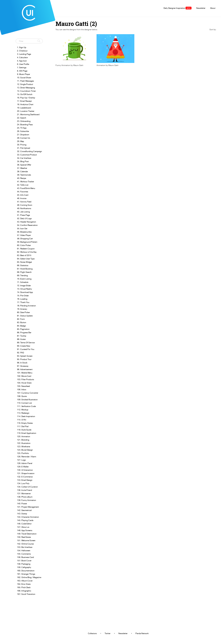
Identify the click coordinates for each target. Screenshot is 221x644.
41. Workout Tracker (26, 182)
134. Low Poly (23, 483)
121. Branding (23, 440)
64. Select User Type (26, 259)
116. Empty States (25, 423)
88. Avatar (21, 339)
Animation (101, 65)
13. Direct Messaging (26, 88)
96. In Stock (22, 363)
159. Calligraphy (24, 567)
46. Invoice (22, 198)
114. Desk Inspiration (26, 416)
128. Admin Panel (25, 463)
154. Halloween (24, 550)
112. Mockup (23, 410)
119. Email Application (27, 433)
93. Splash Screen (25, 356)
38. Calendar (22, 171)
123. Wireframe (24, 447)
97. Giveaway (23, 366)
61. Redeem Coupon (26, 249)
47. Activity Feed (24, 202)
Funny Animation (63, 65)
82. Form (21, 319)
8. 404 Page (22, 71)
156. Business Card (25, 557)
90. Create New (24, 346)
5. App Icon (22, 61)
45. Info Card (23, 195)
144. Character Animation (28, 517)
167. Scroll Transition (26, 594)
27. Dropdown (23, 135)
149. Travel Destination (27, 534)
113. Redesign (23, 413)
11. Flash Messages (25, 81)
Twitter (108, 633)
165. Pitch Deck (24, 587)
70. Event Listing (24, 279)
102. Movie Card (24, 376)
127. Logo (21, 460)
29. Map (21, 141)
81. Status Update (25, 316)
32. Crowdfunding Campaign (30, 151)
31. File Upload (24, 148)
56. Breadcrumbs (24, 232)
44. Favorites (23, 192)
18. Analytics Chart (25, 104)
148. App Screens (25, 530)
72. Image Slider (24, 286)
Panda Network (142, 633)
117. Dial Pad (23, 426)
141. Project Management (28, 507)
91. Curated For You (26, 349)
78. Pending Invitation (26, 306)
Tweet (19, 34)
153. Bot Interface (25, 547)
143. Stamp (22, 514)
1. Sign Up (22, 47)
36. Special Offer (24, 165)
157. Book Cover (24, 561)
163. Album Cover (25, 581)
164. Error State (24, 584)
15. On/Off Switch (25, 94)
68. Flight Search (24, 272)
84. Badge (21, 326)
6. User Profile (23, 64)
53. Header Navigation (27, 222)
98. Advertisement (25, 369)
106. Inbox (22, 389)
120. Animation (24, 436)
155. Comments (24, 554)
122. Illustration (24, 443)
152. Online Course (25, 544)
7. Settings (22, 67)
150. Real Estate (24, 537)
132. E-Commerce (25, 477)
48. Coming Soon (25, 205)
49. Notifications (24, 208)
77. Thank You (23, 302)
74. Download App (25, 292)
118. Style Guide (24, 430)
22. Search (22, 118)
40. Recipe (22, 178)
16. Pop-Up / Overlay (26, 98)
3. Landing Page (24, 54)
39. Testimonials (24, 175)
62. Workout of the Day (27, 252)
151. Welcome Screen (26, 540)
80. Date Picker (23, 312)
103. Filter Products (26, 379)
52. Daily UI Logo (24, 218)
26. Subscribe (23, 131)
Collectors (92, 633)
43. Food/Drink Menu (26, 188)
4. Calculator (22, 57)
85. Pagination (23, 329)
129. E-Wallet (23, 467)
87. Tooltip (22, 336)
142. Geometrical (24, 510)
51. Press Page (23, 215)
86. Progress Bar (24, 332)
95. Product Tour (24, 359)
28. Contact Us (24, 138)
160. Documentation (26, 571)
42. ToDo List (23, 185)
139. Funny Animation (27, 500)
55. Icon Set (22, 228)
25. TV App (22, 128)
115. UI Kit (22, 420)
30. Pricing (22, 145)
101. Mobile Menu (25, 373)
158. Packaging (24, 564)
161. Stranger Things (26, 574)
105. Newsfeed (23, 386)
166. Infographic (24, 591)
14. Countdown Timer (26, 91)
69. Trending (22, 275)
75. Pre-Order (23, 296)
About (213, 8)
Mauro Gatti (78, 65)
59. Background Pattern (27, 242)
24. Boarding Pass (25, 125)
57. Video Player (24, 235)
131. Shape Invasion (26, 473)
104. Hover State (24, 383)
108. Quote (22, 396)
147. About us (23, 527)
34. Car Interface (24, 158)
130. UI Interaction (25, 470)
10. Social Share (24, 78)
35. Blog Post (23, 161)
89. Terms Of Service (26, 343)
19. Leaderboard (24, 108)
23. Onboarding (24, 121)
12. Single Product (25, 84)
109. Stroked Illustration (27, 400)
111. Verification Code (26, 406)
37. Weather (22, 168)
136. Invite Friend (24, 490)
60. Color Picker (24, 245)
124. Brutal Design (25, 450)
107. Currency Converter (28, 393)
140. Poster (22, 504)
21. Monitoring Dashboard (28, 114)
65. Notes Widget (24, 262)
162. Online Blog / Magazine (29, 577)
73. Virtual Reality (24, 289)
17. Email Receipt (24, 101)
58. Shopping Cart (25, 239)
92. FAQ (21, 353)
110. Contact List (24, 403)
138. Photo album (25, 497)
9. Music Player (24, 74)
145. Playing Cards (25, 520)
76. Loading (22, 299)
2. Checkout (22, 51)
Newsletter (201, 8)
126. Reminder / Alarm (27, 457)
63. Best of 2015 (24, 255)
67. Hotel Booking (25, 269)
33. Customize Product (27, 155)
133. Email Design (25, 480)
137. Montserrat (24, 493)
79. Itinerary (22, 309)
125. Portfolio (23, 453)
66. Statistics (23, 265)
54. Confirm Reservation (27, 225)
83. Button (22, 322)
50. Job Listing (23, 212)
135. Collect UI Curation (27, 487)
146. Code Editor (24, 524)
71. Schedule (23, 282)
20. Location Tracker (26, 111)
